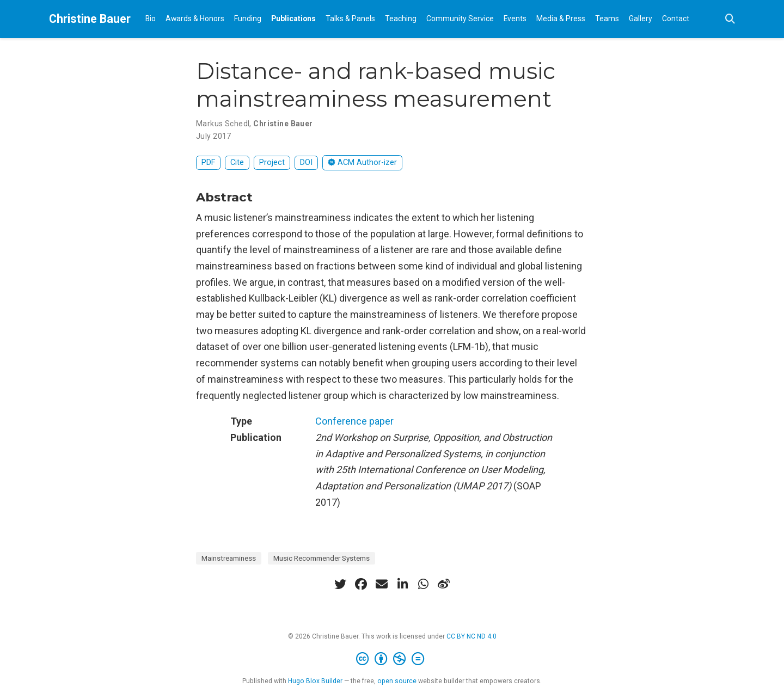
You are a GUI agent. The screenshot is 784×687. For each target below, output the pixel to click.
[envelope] (382, 584)
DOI (306, 162)
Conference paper (354, 421)
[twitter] (340, 584)
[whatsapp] (423, 584)
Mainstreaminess (229, 558)
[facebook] (361, 584)
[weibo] (444, 584)
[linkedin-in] (402, 584)
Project (272, 162)
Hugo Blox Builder (315, 681)
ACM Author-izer (362, 162)
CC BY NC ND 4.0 (471, 636)
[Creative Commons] (392, 659)
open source (397, 681)
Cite (237, 162)
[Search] (730, 19)
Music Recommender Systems (321, 558)
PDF (208, 162)
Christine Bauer (90, 19)
